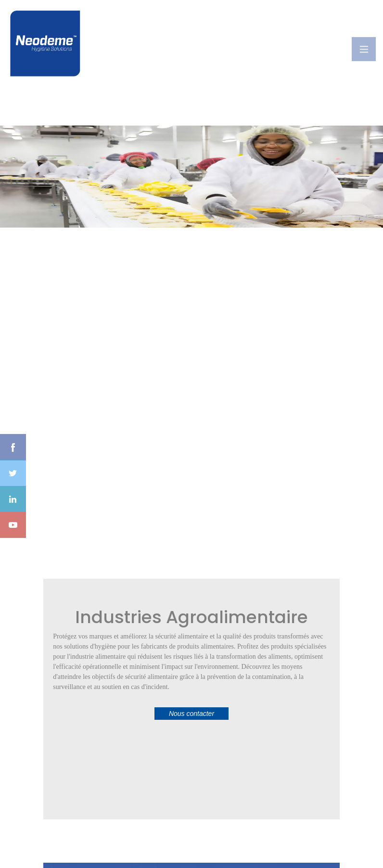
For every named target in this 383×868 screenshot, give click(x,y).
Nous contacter (191, 714)
